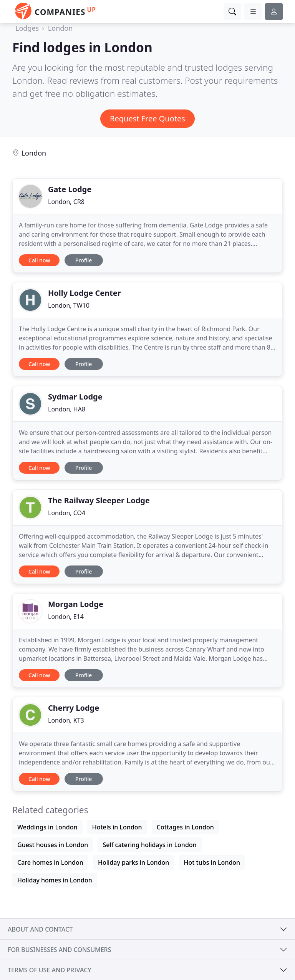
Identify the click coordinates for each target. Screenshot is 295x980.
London (60, 28)
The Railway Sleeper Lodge (99, 500)
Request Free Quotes (147, 119)
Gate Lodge (70, 189)
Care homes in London (50, 862)
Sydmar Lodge (75, 397)
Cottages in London (185, 827)
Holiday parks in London (133, 862)
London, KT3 (66, 720)
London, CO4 (67, 513)
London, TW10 (69, 305)
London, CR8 (66, 202)
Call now (39, 260)
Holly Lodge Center (85, 293)
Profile (84, 260)
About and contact (40, 929)
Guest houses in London (53, 845)
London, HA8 (67, 409)
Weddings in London (47, 827)
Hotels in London (117, 827)
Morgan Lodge (76, 604)
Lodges (27, 28)
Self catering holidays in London (149, 845)
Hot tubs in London (212, 862)
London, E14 (66, 617)
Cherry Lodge (74, 708)
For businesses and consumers (59, 950)
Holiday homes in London (55, 880)
